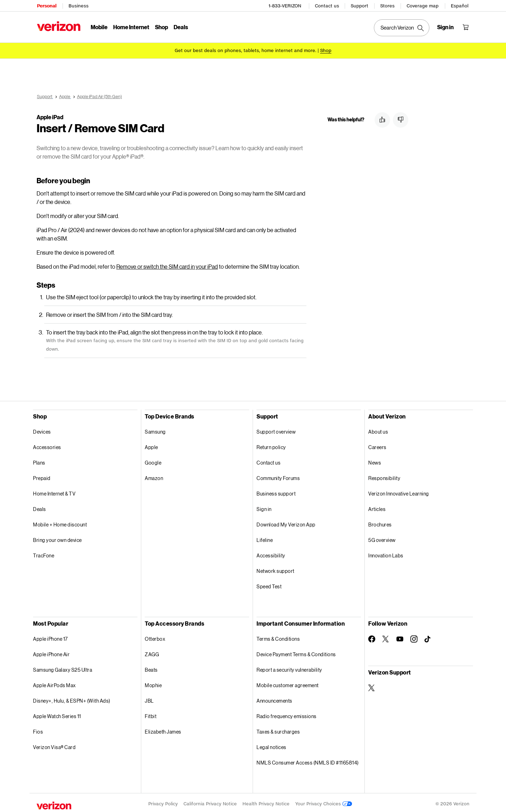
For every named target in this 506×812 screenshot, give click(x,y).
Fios (38, 729)
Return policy (271, 445)
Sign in (264, 507)
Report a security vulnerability (289, 667)
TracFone (44, 553)
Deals (40, 507)
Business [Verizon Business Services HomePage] (78, 5)
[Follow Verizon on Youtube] (400, 637)
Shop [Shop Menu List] (161, 27)
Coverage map (423, 5)
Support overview (276, 429)
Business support (276, 491)
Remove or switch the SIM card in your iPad (167, 264)
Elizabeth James (163, 729)
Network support (275, 568)
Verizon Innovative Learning (399, 491)
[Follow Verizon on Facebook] (372, 637)
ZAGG (152, 652)
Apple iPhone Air (51, 652)
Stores (388, 5)
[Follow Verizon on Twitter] (386, 637)
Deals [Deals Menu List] (180, 27)
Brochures (380, 522)
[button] (382, 120)
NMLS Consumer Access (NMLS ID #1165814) (308, 760)
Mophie (153, 683)
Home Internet (131, 27)
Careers (377, 445)
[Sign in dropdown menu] (446, 27)
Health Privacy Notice (266, 801)
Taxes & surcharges (278, 729)
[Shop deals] (326, 50)
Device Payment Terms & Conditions (296, 652)
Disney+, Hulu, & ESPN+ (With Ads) (72, 698)
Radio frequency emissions (287, 714)
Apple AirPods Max (54, 683)
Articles (377, 507)
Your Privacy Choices (324, 801)
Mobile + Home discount (60, 522)
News (375, 460)
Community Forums (278, 476)
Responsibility (384, 476)
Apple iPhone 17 (50, 636)
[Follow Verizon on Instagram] (414, 637)
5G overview (382, 538)
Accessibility (271, 553)
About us (378, 429)
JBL (149, 698)
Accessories (47, 445)
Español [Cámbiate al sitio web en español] (460, 5)
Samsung (155, 429)
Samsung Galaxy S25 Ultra (63, 667)
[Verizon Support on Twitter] (372, 685)
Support (360, 5)
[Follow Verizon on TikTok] (428, 637)
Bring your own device (57, 538)
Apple (151, 445)
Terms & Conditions (278, 636)
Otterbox (155, 636)
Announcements (274, 698)
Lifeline (265, 538)
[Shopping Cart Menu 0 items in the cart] (466, 27)
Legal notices (271, 745)
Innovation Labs (386, 553)
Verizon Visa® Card (54, 745)
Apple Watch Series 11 (57, 714)
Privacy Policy (163, 801)
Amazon (154, 476)
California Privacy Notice (210, 801)
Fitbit (151, 714)
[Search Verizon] (402, 27)
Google (153, 460)
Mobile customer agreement (288, 683)
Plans (39, 460)
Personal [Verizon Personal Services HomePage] (46, 5)
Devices (42, 429)
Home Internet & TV (54, 491)
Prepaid (42, 476)
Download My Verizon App (286, 522)
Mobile (99, 27)
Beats (151, 667)
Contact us (327, 5)
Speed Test (269, 584)
